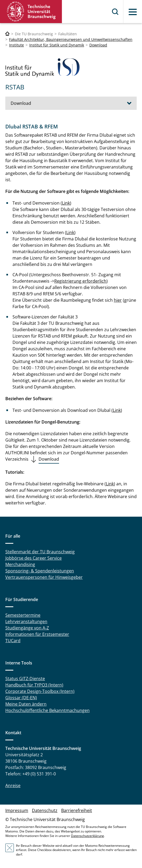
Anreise (13, 785)
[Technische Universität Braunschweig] (7, 34)
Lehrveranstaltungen (26, 621)
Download (98, 45)
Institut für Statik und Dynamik (57, 45)
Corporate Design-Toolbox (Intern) (40, 691)
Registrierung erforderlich (80, 281)
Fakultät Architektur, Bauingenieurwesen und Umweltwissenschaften (71, 39)
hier (118, 300)
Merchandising (20, 564)
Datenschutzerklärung (87, 836)
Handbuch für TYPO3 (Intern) (34, 685)
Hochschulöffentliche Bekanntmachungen (47, 710)
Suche (115, 12)
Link (66, 203)
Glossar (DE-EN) (21, 698)
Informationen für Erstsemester (37, 634)
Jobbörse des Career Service (34, 558)
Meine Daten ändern (26, 704)
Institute (16, 45)
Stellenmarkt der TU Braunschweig (40, 552)
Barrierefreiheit (77, 810)
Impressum (17, 810)
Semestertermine (23, 615)
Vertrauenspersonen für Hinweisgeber (44, 577)
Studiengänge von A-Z (27, 628)
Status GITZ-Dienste (25, 679)
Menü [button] (133, 12)
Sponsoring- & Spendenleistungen (40, 571)
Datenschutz (45, 810)
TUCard (13, 641)
